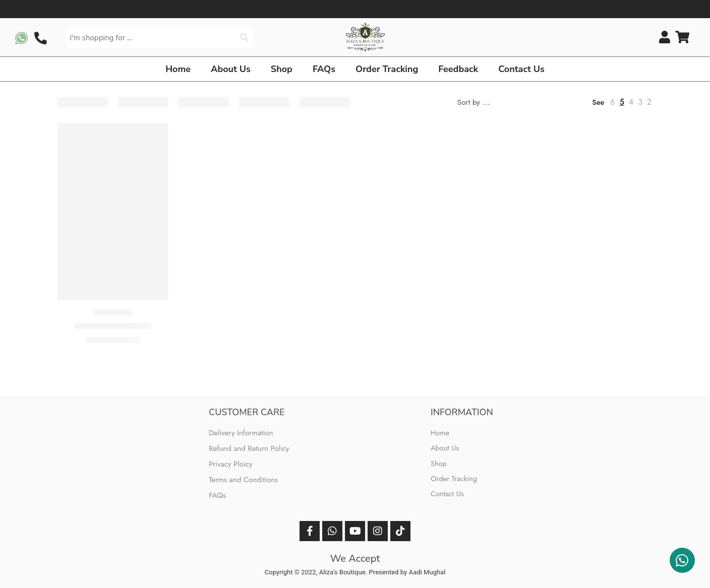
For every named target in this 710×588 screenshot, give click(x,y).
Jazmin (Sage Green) (113, 326)
